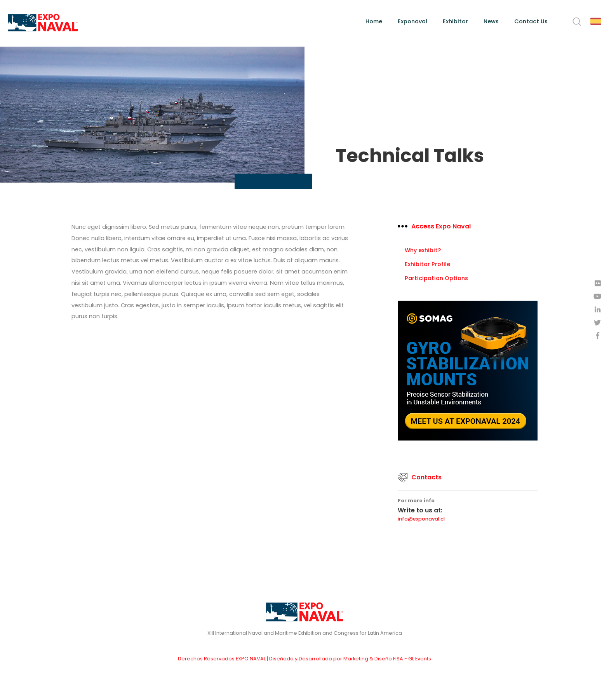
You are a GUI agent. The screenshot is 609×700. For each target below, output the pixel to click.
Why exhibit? (423, 250)
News (491, 21)
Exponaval (412, 21)
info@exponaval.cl (421, 519)
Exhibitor (455, 21)
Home (374, 21)
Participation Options (436, 278)
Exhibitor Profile (427, 264)
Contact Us (531, 21)
